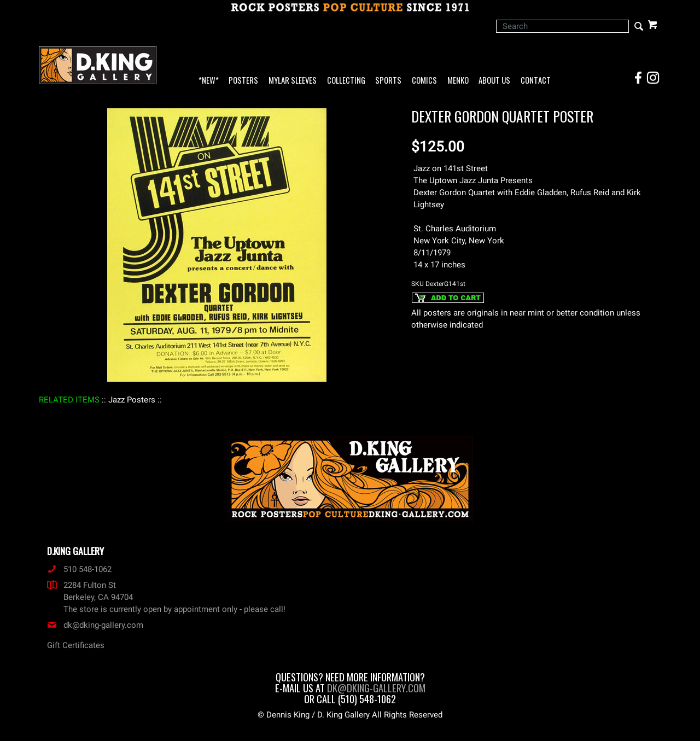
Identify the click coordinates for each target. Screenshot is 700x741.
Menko (458, 81)
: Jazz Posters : (132, 400)
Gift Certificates (76, 645)
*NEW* (209, 81)
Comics (424, 81)
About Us (494, 81)
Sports (388, 81)
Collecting (346, 81)
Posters (243, 81)
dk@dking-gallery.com (95, 625)
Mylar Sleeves (293, 81)
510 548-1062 (79, 569)
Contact (536, 81)
